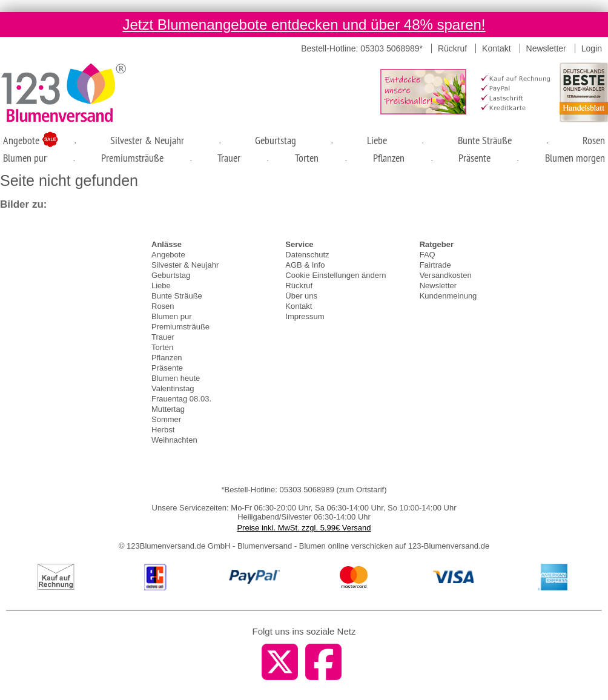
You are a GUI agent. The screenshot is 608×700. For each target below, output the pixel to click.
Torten (307, 158)
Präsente (474, 158)
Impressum (305, 316)
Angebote (23, 140)
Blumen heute (176, 378)
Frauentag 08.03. (181, 399)
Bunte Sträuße (485, 140)
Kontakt (496, 48)
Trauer (229, 158)
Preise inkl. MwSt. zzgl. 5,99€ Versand (304, 528)
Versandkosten (446, 275)
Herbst (163, 430)
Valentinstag (173, 388)
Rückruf (452, 48)
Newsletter (546, 48)
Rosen (594, 140)
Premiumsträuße (132, 158)
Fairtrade (435, 265)
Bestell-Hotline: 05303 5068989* (362, 48)
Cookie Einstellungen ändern (335, 275)
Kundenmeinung (448, 296)
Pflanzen (389, 158)
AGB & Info (305, 265)
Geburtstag (276, 140)
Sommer (166, 419)
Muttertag (168, 409)
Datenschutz (307, 255)
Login (592, 48)
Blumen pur (25, 158)
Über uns (301, 296)
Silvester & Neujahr (147, 140)
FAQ (428, 255)
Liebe (377, 140)
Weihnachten (174, 440)
